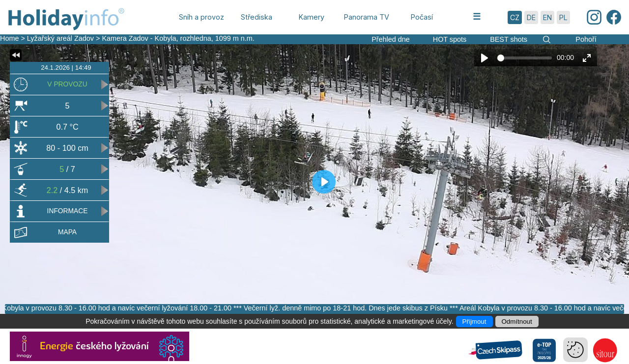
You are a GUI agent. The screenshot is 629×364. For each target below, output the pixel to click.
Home (9, 38)
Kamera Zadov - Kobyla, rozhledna (156, 38)
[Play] (485, 58)
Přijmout (474, 322)
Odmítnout (517, 322)
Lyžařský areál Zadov (61, 38)
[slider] (525, 58)
